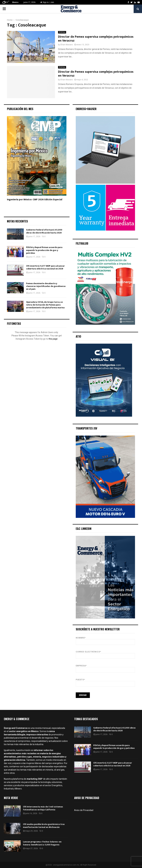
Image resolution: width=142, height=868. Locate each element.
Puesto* (105, 682)
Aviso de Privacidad (84, 810)
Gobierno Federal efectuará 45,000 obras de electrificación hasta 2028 (44, 231)
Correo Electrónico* (105, 654)
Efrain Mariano (67, 45)
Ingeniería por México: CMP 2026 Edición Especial (35, 200)
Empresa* (105, 668)
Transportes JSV (86, 428)
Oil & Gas (62, 32)
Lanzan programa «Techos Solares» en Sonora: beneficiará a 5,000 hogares (42, 843)
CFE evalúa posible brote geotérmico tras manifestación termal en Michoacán (44, 826)
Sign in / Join (47, 2)
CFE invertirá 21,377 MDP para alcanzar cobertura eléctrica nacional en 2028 (45, 267)
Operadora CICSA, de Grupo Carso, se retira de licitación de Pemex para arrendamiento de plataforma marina (45, 305)
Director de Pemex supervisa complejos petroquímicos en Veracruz (96, 39)
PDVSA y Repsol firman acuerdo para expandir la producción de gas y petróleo (44, 250)
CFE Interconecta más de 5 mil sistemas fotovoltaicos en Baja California (43, 808)
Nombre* (105, 640)
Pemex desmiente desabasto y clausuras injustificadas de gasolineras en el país (46, 286)
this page (53, 339)
